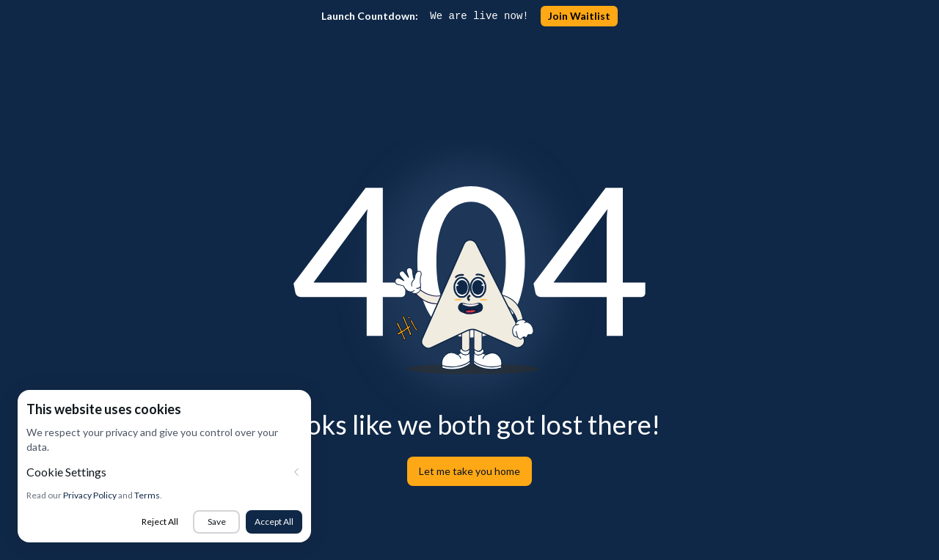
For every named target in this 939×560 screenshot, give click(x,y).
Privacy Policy (90, 495)
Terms (147, 495)
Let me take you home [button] (469, 471)
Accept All (274, 522)
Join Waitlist (579, 16)
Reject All (160, 522)
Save (217, 522)
